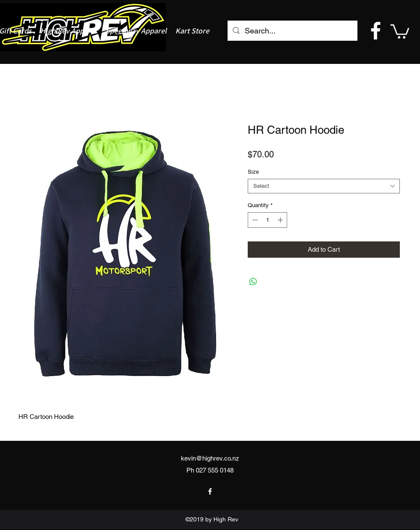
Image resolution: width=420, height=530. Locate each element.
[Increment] (281, 220)
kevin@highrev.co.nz (210, 458)
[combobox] (324, 186)
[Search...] (292, 31)
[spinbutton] (268, 220)
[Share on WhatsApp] (253, 282)
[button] (400, 31)
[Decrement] (254, 220)
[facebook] (376, 31)
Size (253, 172)
